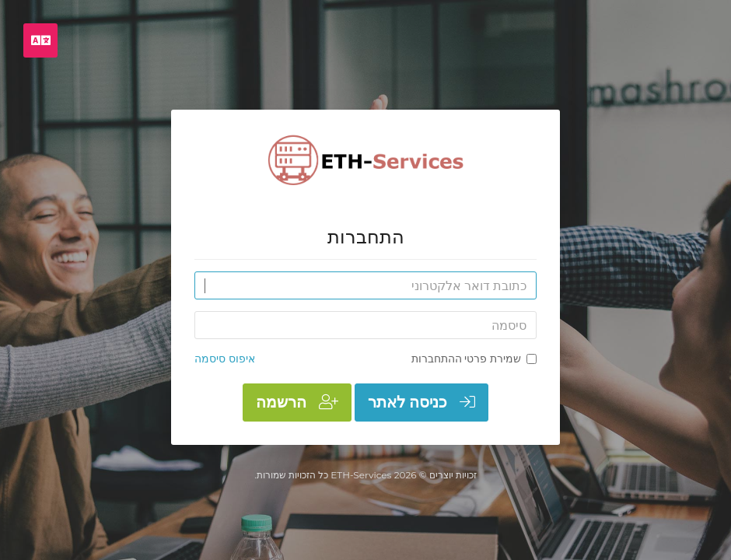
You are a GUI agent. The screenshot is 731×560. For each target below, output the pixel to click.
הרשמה (297, 402)
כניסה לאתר (421, 402)
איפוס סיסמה (225, 359)
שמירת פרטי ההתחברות (474, 359)
